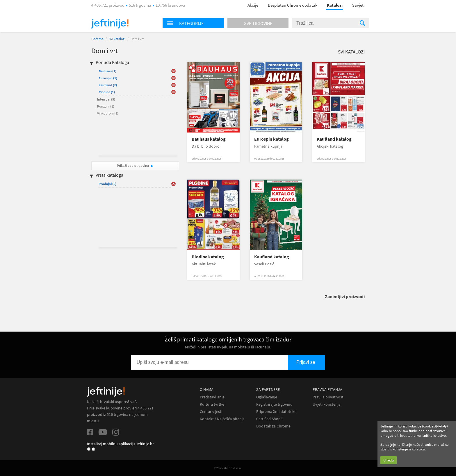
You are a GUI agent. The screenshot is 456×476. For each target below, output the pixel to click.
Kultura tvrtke (212, 404)
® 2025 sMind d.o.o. (228, 468)
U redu (389, 460)
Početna (97, 39)
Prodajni (107, 184)
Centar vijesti (211, 412)
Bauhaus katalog (209, 139)
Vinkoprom (108, 113)
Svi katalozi (117, 39)
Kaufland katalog (334, 139)
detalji (442, 426)
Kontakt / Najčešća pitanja (222, 419)
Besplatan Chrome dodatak (293, 5)
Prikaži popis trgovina (133, 165)
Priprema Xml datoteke (276, 412)
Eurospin (108, 78)
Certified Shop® (269, 419)
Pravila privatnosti (328, 397)
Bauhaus (107, 71)
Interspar (106, 99)
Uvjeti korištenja (327, 404)
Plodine (107, 92)
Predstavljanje (212, 397)
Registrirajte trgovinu (274, 404)
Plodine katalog (208, 257)
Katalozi (335, 5)
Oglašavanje (267, 397)
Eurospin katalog (271, 139)
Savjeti (358, 5)
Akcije (253, 5)
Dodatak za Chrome (273, 426)
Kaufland (108, 85)
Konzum (106, 106)
